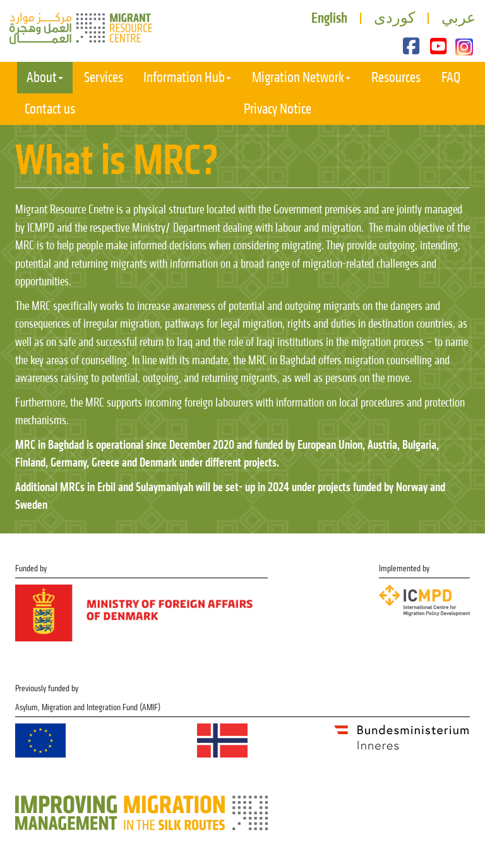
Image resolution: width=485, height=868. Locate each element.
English (329, 18)
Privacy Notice (278, 109)
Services (104, 77)
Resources (396, 77)
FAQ (451, 77)
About (45, 77)
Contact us (50, 109)
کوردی (394, 18)
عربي (458, 18)
